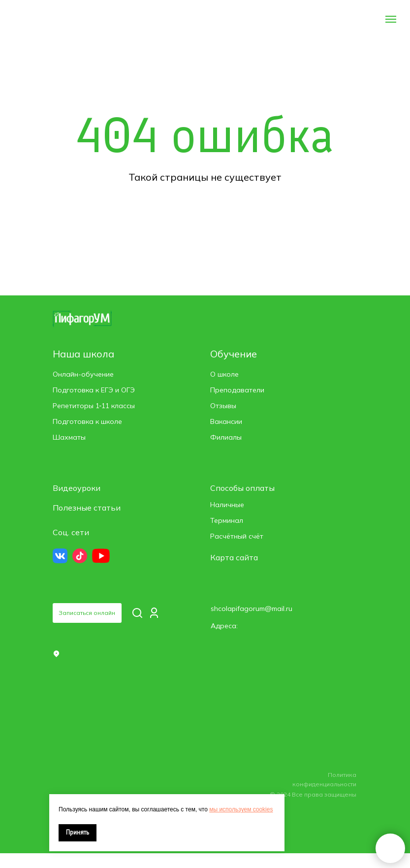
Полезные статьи (87, 508)
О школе (224, 374)
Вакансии (226, 421)
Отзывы (223, 406)
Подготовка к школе (87, 421)
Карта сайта (234, 557)
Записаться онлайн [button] (87, 613)
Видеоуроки (77, 488)
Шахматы (69, 437)
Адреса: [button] (224, 626)
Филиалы (226, 437)
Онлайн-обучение (83, 374)
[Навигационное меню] (391, 19)
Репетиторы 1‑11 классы (94, 406)
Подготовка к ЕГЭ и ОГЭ (94, 390)
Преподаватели (237, 390)
